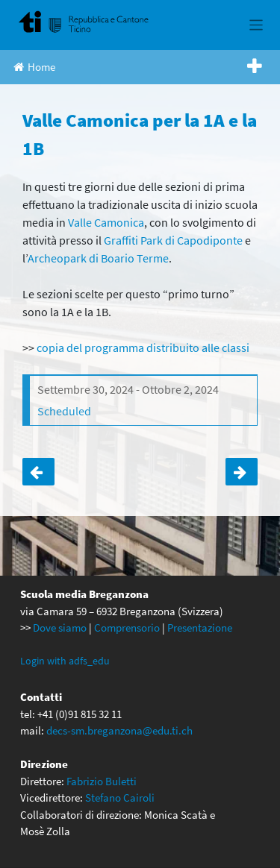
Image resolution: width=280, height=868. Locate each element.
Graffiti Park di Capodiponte (173, 240)
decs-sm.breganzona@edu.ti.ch (119, 730)
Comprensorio (127, 628)
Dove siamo (60, 628)
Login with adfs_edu (65, 661)
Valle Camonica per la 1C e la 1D (242, 472)
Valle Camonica (106, 222)
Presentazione (200, 628)
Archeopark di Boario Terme (98, 258)
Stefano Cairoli (120, 798)
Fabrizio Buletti (102, 781)
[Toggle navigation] (256, 25)
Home (34, 67)
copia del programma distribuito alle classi (143, 347)
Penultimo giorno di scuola (38, 472)
